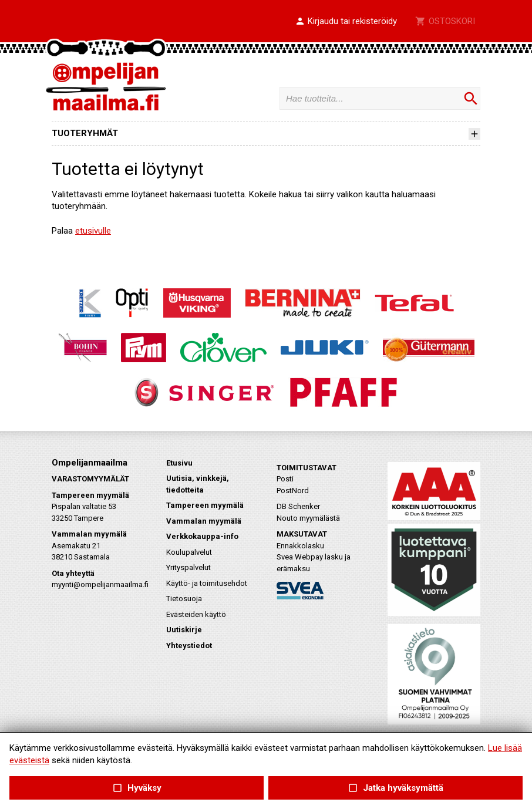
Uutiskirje (184, 630)
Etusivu (179, 463)
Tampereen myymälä (205, 505)
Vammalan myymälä (204, 521)
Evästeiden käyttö (196, 614)
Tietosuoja (184, 599)
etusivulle (93, 231)
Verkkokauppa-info (202, 536)
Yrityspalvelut (188, 567)
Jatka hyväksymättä (395, 788)
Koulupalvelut (189, 552)
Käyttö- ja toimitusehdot (207, 583)
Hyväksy (136, 788)
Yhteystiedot (189, 645)
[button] (346, 22)
